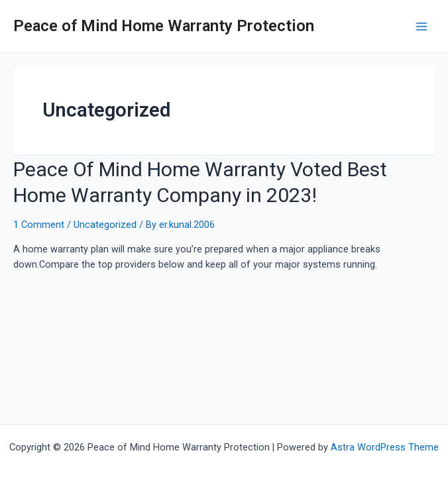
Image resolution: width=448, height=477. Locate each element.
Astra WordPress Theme (385, 447)
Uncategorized (105, 225)
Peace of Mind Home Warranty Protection (164, 26)
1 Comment (39, 225)
